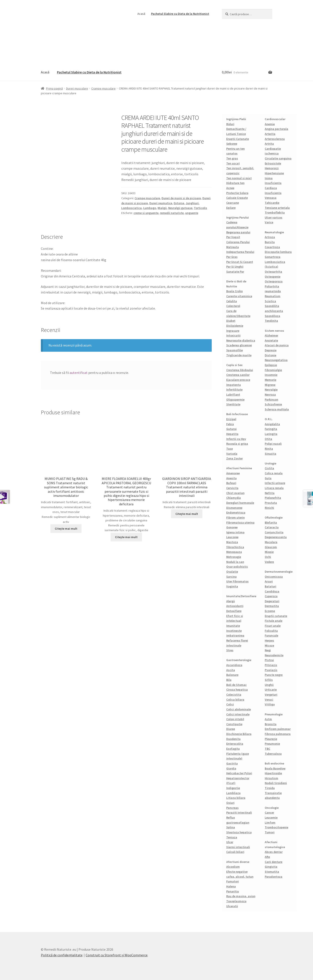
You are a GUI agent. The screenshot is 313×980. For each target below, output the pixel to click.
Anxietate (271, 340)
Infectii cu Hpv (236, 439)
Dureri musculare (77, 88)
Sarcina (231, 577)
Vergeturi (271, 695)
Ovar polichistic (237, 567)
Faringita (271, 429)
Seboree (232, 144)
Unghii (269, 685)
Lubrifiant (233, 395)
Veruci (269, 700)
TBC (267, 749)
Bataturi (271, 586)
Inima (269, 178)
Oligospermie (235, 400)
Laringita (271, 434)
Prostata (271, 503)
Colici (230, 704)
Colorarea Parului (238, 242)
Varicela (232, 454)
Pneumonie (272, 744)
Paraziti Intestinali (239, 813)
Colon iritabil (235, 719)
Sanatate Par (235, 272)
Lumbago (150, 208)
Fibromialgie (273, 370)
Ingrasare (233, 331)
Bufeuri (231, 483)
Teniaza (232, 837)
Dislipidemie (235, 326)
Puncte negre (274, 675)
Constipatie (234, 724)
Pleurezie (271, 739)
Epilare (231, 208)
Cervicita (232, 488)
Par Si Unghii (235, 267)
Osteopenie (273, 277)
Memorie (271, 380)
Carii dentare (274, 862)
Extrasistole (273, 163)
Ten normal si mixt (239, 178)
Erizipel (231, 419)
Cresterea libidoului (240, 370)
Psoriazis (271, 670)
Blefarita (271, 522)
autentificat (79, 373)
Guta (268, 478)
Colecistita (234, 695)
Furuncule (271, 635)
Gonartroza (273, 257)
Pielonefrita (273, 498)
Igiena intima (235, 532)
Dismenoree (234, 508)
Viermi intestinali (238, 847)
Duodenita (233, 739)
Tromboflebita (275, 212)
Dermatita (272, 606)
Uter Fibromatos (237, 581)
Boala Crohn (235, 291)
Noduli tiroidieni (276, 783)
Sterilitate (233, 404)
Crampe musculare (103, 88)
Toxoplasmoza (236, 901)
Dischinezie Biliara (239, 734)
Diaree (231, 729)
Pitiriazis (271, 665)
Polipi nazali (273, 444)
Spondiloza (272, 316)
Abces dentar (274, 852)
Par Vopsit (233, 237)
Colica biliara (235, 700)
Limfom (270, 822)
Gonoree (232, 527)
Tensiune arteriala (277, 208)
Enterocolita (235, 744)
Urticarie (271, 690)
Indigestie (233, 788)
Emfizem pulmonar (278, 729)
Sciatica (270, 301)
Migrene (270, 385)
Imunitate (233, 626)
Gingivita (271, 867)
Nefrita (270, 493)
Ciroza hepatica (237, 690)
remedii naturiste (172, 213)
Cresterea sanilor (238, 375)
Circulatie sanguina (278, 158)
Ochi (268, 557)
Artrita (269, 144)
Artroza (270, 237)
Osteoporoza (274, 281)
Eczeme (270, 611)
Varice (269, 222)
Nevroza (270, 395)
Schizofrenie (273, 404)
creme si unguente (146, 213)
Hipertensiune (274, 173)
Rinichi (269, 508)
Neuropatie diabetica (241, 340)
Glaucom (271, 547)
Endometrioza (236, 512)
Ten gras (232, 158)
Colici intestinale (238, 714)
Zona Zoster (235, 458)
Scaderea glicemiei (239, 345)
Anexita (231, 478)
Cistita (269, 468)
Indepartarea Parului (240, 252)
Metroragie (234, 557)
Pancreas (232, 808)
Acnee (230, 188)
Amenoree (233, 473)
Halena (231, 886)
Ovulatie (232, 572)
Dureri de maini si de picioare (181, 198)
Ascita (231, 670)
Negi (268, 650)
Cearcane (233, 203)
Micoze (269, 645)
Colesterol (233, 306)
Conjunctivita (274, 532)
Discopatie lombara (278, 252)
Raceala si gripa (237, 444)
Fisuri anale (273, 626)
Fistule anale (274, 621)
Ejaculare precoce (238, 380)
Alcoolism (233, 867)
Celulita (232, 301)
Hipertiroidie (273, 773)
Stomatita (272, 872)
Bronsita (271, 724)
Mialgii (162, 208)
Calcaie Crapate (237, 198)
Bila (229, 680)
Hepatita (232, 434)
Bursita (270, 242)
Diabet (231, 321)
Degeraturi (272, 601)
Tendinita (271, 321)
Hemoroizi (272, 168)
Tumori (270, 832)
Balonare (232, 675)
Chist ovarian (235, 493)
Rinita (269, 449)
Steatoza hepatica (239, 832)
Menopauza (234, 552)
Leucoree (232, 537)
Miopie (269, 552)
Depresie (271, 350)
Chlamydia (234, 498)
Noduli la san (235, 562)
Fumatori (233, 881)
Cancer (269, 813)
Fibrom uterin (236, 517)
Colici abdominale (239, 709)
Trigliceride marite (239, 355)
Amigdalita (272, 424)
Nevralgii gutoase (180, 208)
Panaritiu (233, 891)
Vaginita (232, 586)
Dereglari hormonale (240, 503)
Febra (230, 424)
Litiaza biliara (236, 798)
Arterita (270, 134)
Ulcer (230, 842)
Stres (230, 650)
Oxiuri (230, 803)
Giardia (231, 768)
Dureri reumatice (161, 203)
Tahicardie (272, 203)
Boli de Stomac (236, 685)
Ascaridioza (234, 665)
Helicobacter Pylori (239, 773)
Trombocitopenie (276, 827)
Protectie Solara (237, 193)
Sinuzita (271, 454)
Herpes (269, 640)
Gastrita (232, 763)
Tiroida (270, 788)
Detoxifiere (234, 611)
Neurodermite (274, 655)
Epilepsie (271, 365)
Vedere (269, 562)
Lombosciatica (132, 208)
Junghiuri (192, 203)
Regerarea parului (238, 232)
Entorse (179, 203)
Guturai (231, 429)
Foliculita (271, 631)
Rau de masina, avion (241, 896)
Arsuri (269, 581)
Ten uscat (233, 163)
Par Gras (232, 257)
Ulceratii (232, 906)
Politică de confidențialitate (62, 955)
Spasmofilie (235, 350)
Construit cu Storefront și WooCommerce (117, 955)
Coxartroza (272, 247)
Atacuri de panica (277, 345)
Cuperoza (271, 596)
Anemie (270, 124)
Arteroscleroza (275, 139)
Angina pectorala (276, 129)
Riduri (230, 124)
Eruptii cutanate (276, 616)
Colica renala (274, 473)
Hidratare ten (235, 183)
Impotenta (234, 385)
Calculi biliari (235, 852)
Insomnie (271, 375)
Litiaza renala (274, 488)
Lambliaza (233, 793)
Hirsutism (271, 778)
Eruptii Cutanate (238, 139)
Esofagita (233, 749)
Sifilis (269, 680)
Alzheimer (271, 335)
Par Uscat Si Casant (240, 262)
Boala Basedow (275, 768)
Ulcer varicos (274, 217)
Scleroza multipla (277, 409)
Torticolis (201, 208)
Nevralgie (271, 390)
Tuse (230, 449)
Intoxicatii (233, 335)
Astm (268, 719)
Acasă (141, 14)
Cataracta (272, 527)
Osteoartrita (273, 272)
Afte (267, 857)
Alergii (231, 601)
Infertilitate (234, 390)
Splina (231, 827)
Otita (268, 439)
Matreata (233, 247)
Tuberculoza (273, 754)
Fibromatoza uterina (240, 522)
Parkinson (271, 400)
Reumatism (273, 296)
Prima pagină (54, 88)
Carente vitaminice (239, 296)
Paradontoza (274, 877)
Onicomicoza (274, 577)
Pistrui (269, 660)
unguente (192, 213)
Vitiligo (270, 704)
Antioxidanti (235, 606)
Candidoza (272, 591)
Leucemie (271, 817)
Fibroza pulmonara (278, 734)
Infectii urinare (275, 483)
